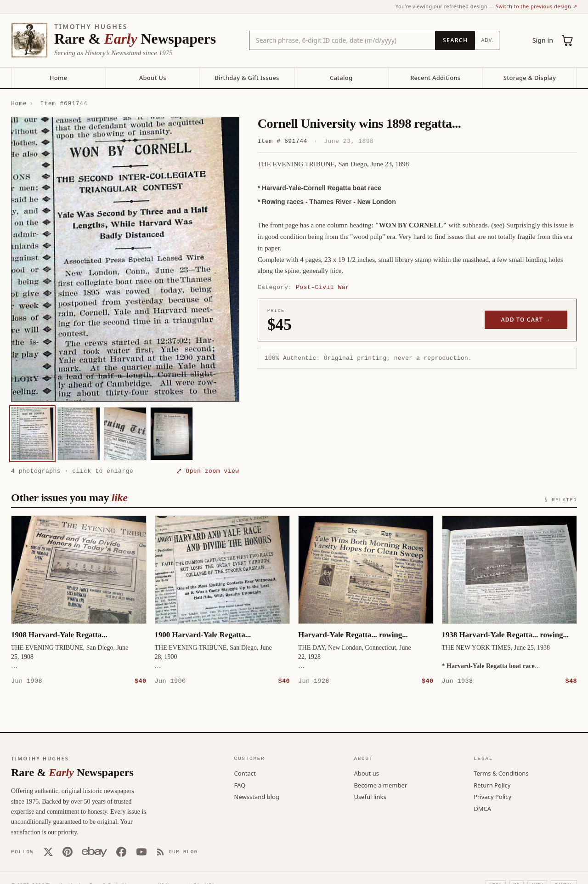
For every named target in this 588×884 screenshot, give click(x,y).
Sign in (543, 40)
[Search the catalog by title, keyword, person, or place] (342, 40)
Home (58, 78)
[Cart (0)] (568, 40)
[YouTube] (141, 851)
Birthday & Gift (247, 78)
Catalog (341, 78)
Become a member (380, 785)
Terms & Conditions (501, 773)
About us (366, 773)
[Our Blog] (177, 851)
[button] (125, 259)
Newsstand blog (257, 796)
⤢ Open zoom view (208, 471)
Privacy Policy (492, 796)
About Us (153, 78)
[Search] (455, 40)
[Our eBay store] (94, 851)
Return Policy (492, 785)
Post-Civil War (322, 287)
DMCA (482, 808)
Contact (245, 773)
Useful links (370, 796)
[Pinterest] (68, 851)
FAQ (240, 785)
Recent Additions (435, 78)
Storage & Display (530, 78)
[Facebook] (121, 851)
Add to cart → (526, 320)
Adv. (487, 40)
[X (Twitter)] (48, 851)
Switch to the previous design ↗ (536, 6)
